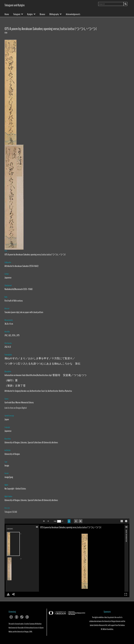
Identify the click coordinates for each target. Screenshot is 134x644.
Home (7, 14)
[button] (37, 527)
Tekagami (17, 14)
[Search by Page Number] (59, 521)
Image (55, 521)
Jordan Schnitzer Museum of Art (99, 625)
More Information (126, 531)
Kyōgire (30, 14)
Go (69, 521)
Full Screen (126, 594)
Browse (42, 14)
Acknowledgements (73, 14)
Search (126, 4)
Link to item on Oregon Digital (16, 408)
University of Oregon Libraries (112, 621)
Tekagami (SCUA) (11, 512)
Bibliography (54, 14)
